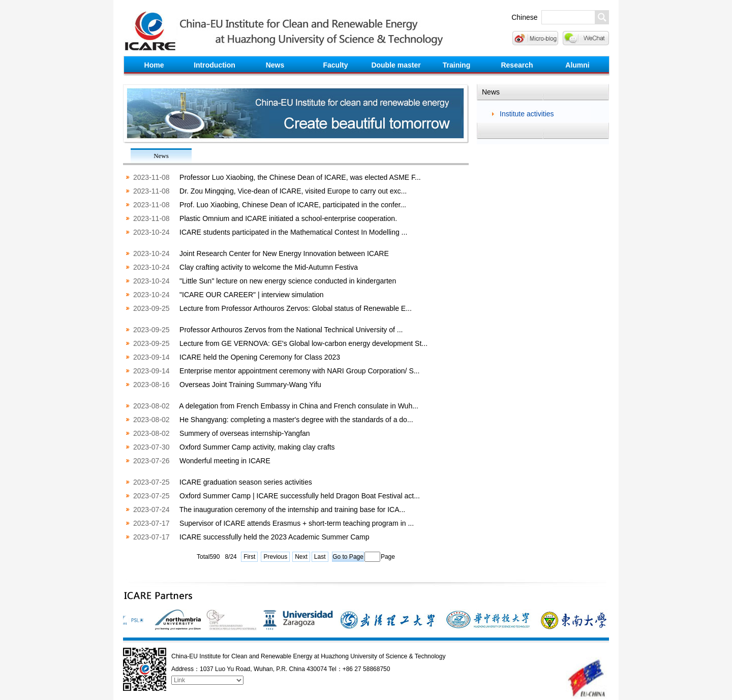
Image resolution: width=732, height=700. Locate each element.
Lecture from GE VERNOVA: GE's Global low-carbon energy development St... (303, 343)
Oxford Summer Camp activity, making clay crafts (257, 447)
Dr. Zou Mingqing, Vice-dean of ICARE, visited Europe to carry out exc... (293, 191)
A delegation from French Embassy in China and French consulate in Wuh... (299, 406)
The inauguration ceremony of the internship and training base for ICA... (292, 510)
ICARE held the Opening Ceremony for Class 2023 (260, 357)
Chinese (524, 17)
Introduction (215, 65)
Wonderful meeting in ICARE (225, 461)
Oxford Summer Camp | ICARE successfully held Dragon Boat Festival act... (300, 496)
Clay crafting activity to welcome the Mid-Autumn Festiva (269, 267)
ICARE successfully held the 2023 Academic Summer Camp (274, 537)
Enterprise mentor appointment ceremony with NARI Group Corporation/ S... (299, 371)
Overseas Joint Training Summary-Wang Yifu (250, 385)
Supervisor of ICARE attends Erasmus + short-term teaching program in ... (297, 523)
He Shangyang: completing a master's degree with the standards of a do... (296, 420)
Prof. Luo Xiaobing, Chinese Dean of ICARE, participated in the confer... (293, 205)
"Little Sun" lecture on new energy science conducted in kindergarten (288, 281)
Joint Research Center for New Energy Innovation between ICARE (284, 253)
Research (517, 65)
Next (301, 557)
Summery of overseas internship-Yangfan (245, 433)
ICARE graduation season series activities (246, 482)
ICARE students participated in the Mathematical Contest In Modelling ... (293, 232)
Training (456, 65)
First (249, 557)
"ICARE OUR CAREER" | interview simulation (252, 295)
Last (320, 557)
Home (154, 65)
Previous (275, 557)
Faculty (335, 65)
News (275, 65)
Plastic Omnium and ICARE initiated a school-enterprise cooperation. (288, 218)
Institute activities (527, 114)
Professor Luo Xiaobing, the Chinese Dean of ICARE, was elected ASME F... (300, 177)
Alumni (577, 65)
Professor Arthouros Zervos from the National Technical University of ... (291, 330)
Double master (396, 65)
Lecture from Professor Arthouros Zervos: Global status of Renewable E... (296, 308)
